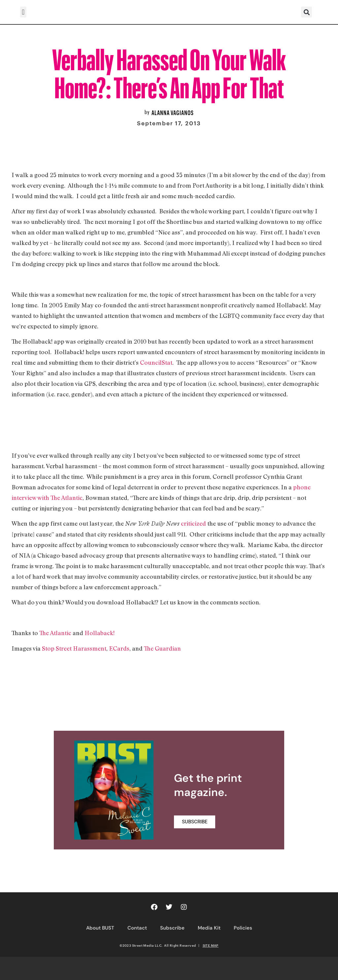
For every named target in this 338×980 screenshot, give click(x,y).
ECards (119, 648)
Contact (137, 928)
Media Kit (209, 928)
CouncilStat (156, 362)
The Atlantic (55, 633)
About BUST (100, 928)
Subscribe (172, 928)
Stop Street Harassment (74, 648)
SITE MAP (211, 945)
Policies (243, 928)
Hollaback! (100, 633)
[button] (23, 12)
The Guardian (162, 648)
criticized (193, 523)
